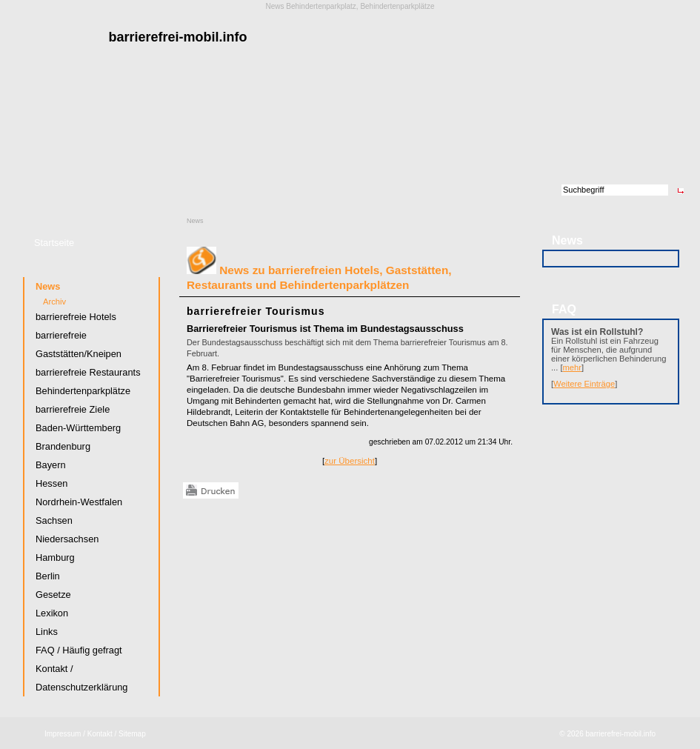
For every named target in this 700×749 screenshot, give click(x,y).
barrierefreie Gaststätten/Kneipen (79, 344)
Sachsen (54, 520)
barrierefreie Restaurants (88, 372)
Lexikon (52, 613)
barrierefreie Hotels (76, 317)
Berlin (48, 576)
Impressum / (65, 734)
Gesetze (53, 595)
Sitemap (132, 734)
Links (47, 632)
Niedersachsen (67, 539)
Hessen (51, 483)
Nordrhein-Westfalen (79, 502)
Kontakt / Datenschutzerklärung (81, 678)
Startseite (54, 243)
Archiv (54, 302)
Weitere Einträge (584, 384)
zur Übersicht (350, 461)
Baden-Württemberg (78, 428)
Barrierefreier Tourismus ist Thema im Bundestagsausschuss (325, 329)
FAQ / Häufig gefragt (79, 650)
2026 (575, 734)
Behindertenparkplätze (83, 391)
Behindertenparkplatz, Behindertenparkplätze (360, 6)
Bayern (51, 465)
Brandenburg (63, 446)
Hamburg (55, 557)
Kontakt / (102, 734)
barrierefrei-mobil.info (621, 734)
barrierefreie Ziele (73, 409)
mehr (573, 367)
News (195, 221)
